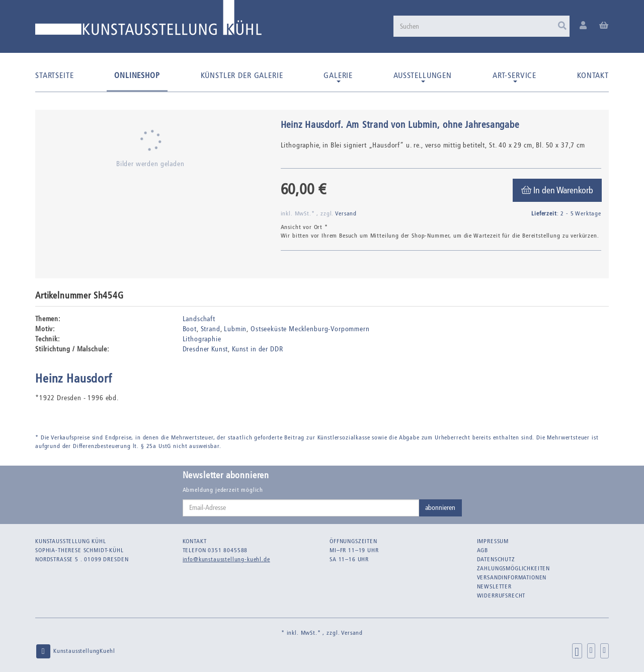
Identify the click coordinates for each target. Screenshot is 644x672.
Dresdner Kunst (206, 349)
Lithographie (202, 339)
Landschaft (199, 319)
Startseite (54, 75)
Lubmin (235, 329)
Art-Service (514, 77)
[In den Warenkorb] (557, 190)
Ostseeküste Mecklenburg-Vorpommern (310, 329)
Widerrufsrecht (501, 595)
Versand (346, 213)
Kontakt (593, 75)
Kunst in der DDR (257, 349)
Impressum (493, 541)
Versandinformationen (512, 577)
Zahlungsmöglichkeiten (514, 568)
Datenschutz (496, 559)
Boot (190, 329)
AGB (483, 550)
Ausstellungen (423, 77)
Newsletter (494, 586)
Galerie (338, 77)
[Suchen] (481, 26)
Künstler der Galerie (242, 75)
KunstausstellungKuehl (75, 651)
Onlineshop (137, 75)
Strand (211, 329)
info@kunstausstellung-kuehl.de (226, 559)
